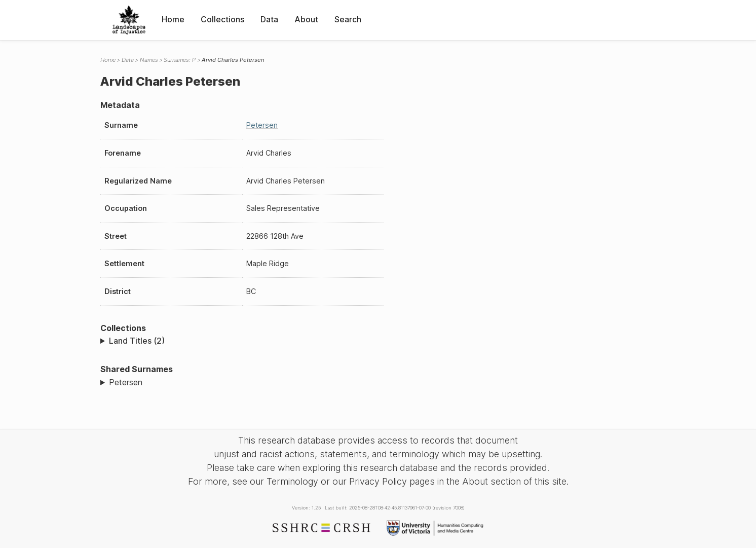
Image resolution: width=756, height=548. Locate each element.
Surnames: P (180, 60)
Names (149, 60)
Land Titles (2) (137, 341)
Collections (222, 19)
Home (173, 19)
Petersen (262, 125)
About (306, 19)
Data (269, 19)
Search (348, 19)
